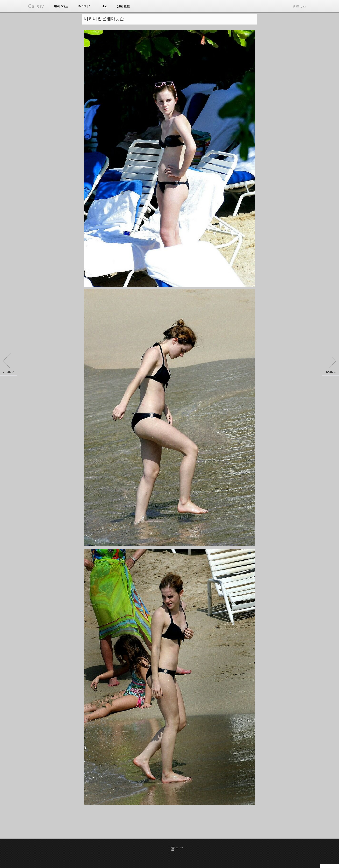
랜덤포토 (123, 6)
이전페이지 (9, 364)
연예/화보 (61, 6)
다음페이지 (331, 364)
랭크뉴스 (299, 6)
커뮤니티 (85, 6)
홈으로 (177, 849)
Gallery (36, 6)
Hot (104, 6)
